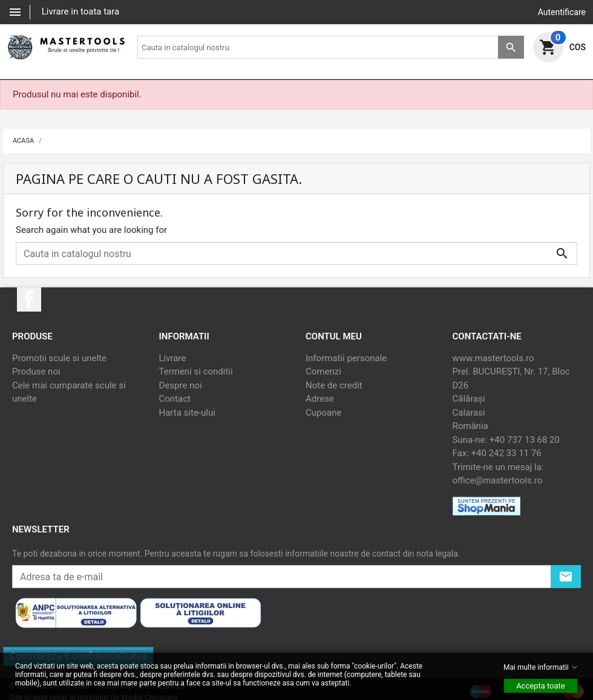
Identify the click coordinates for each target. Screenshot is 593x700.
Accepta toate (541, 686)
